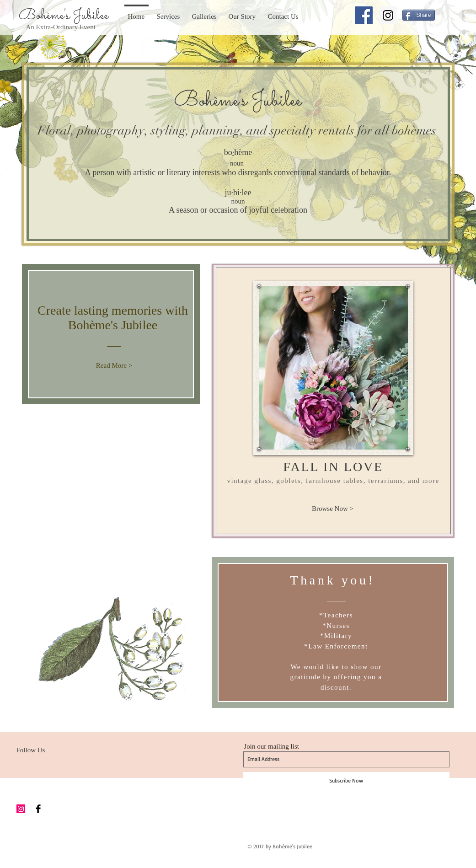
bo (228, 152)
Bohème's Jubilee (64, 16)
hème (243, 152)
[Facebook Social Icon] (364, 15)
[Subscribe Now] (346, 781)
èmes (424, 131)
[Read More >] (114, 366)
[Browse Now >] (333, 509)
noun (237, 163)
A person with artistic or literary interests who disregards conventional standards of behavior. (238, 172)
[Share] (419, 15)
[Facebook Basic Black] (38, 809)
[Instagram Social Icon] (388, 15)
